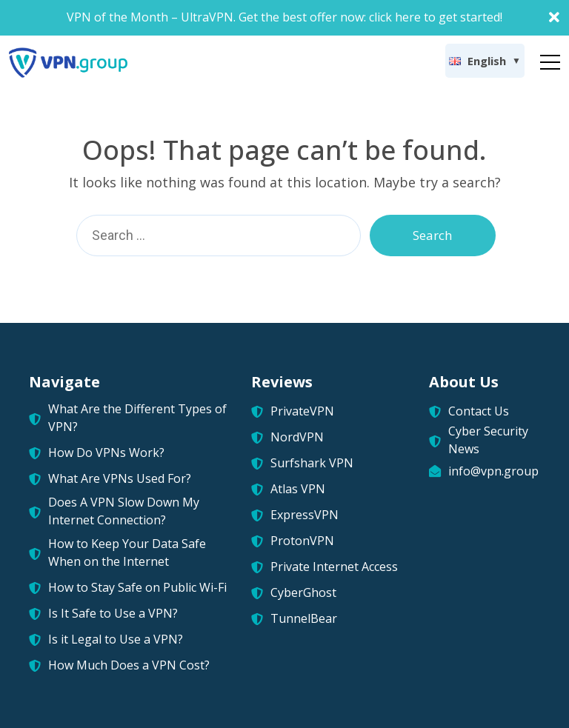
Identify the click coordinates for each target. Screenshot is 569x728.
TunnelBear (304, 618)
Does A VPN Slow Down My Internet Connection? (124, 511)
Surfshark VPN (312, 463)
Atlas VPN (298, 489)
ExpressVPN (305, 515)
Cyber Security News (488, 440)
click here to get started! (436, 17)
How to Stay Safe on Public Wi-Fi (137, 587)
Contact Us (479, 411)
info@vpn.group (493, 471)
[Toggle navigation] (550, 59)
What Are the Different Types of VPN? (137, 418)
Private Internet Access (334, 567)
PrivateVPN (302, 411)
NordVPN (297, 437)
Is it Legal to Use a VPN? (116, 639)
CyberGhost (303, 592)
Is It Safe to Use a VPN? (113, 613)
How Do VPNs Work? (106, 453)
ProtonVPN (302, 541)
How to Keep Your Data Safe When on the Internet (127, 552)
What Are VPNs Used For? (120, 478)
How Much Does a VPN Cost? (129, 665)
